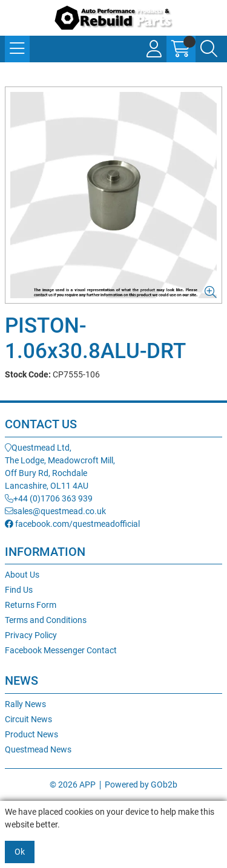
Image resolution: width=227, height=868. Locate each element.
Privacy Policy (31, 635)
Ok (20, 852)
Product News (31, 734)
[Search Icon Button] (209, 49)
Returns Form (31, 605)
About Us (22, 575)
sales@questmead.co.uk (55, 511)
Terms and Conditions (46, 620)
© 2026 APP (73, 785)
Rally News (25, 704)
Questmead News (38, 749)
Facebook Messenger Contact (61, 650)
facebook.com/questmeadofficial (72, 524)
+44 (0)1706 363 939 (49, 498)
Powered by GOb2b (141, 785)
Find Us (19, 590)
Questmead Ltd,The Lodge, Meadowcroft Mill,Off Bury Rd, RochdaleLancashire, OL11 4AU (60, 467)
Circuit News (28, 719)
